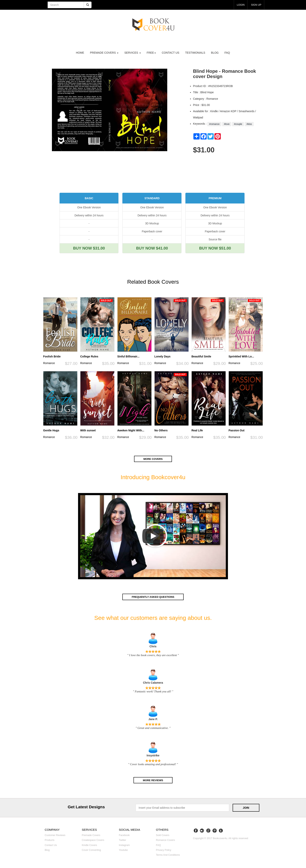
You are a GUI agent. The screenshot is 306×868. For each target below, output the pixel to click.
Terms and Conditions (168, 855)
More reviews (153, 780)
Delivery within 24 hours (89, 215)
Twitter (122, 840)
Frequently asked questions (153, 597)
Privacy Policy (164, 849)
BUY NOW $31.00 (89, 248)
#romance (214, 124)
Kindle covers (89, 845)
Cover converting (91, 849)
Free (151, 53)
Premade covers (91, 835)
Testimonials (195, 53)
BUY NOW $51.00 (215, 248)
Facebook (124, 835)
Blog (215, 53)
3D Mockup (152, 223)
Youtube (123, 849)
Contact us (171, 53)
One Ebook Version (89, 207)
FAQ (227, 53)
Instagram (124, 845)
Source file (215, 239)
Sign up (256, 5)
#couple (238, 124)
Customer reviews (55, 835)
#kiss (249, 124)
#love (227, 124)
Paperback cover (152, 231)
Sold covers (163, 835)
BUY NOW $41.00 (152, 248)
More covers (153, 459)
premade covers (104, 53)
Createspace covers (93, 840)
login (239, 5)
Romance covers (165, 840)
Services (133, 53)
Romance (49, 363)
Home (80, 53)
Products (50, 840)
